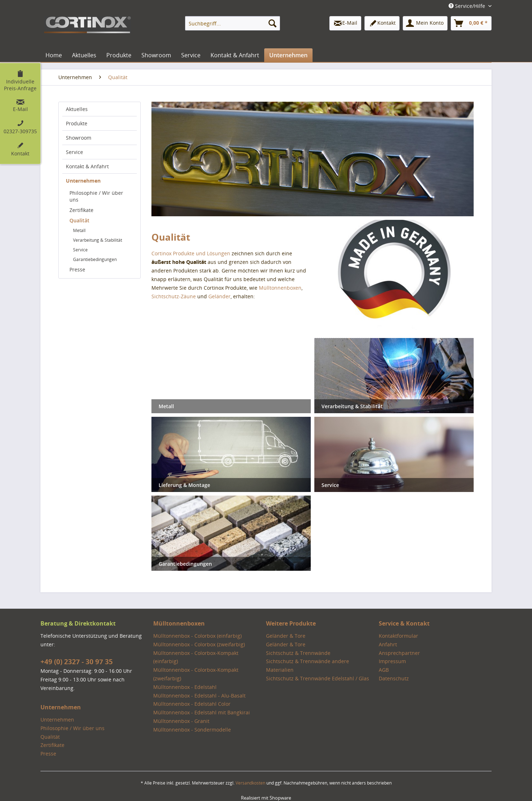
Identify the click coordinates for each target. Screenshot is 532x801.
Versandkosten (250, 783)
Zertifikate (81, 210)
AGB (384, 670)
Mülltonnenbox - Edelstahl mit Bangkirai (202, 712)
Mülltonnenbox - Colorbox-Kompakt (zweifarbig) (196, 674)
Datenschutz (394, 678)
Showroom (79, 138)
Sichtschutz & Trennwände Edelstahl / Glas (318, 678)
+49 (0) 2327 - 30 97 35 (77, 662)
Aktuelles (77, 109)
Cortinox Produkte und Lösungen (191, 253)
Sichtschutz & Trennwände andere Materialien (308, 665)
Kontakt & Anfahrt (87, 166)
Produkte (77, 123)
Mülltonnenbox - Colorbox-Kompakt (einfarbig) (196, 657)
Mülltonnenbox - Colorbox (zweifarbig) (199, 644)
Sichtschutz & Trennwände (298, 653)
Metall (79, 230)
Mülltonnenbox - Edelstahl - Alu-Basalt (199, 696)
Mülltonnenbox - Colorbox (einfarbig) (197, 636)
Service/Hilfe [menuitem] (468, 6)
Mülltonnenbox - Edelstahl (185, 687)
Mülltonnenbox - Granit (181, 721)
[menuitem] (233, 23)
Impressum (392, 661)
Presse (77, 269)
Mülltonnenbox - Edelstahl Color (192, 704)
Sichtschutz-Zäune (174, 296)
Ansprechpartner (399, 653)
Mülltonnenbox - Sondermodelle (192, 730)
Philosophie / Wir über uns (96, 196)
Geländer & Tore (286, 636)
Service (74, 152)
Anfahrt (388, 644)
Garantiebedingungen (95, 259)
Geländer (219, 296)
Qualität (79, 220)
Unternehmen (83, 181)
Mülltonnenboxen (280, 288)
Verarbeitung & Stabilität (98, 240)
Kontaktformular (398, 636)
